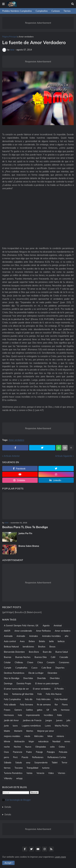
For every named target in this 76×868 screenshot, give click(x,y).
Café (53, 657)
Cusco (34, 668)
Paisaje (39, 752)
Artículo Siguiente (64, 456)
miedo (27, 736)
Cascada (64, 657)
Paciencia (17, 752)
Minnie (7, 742)
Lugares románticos (31, 726)
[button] (3, 4)
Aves (22, 641)
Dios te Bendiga (12, 678)
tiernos (7, 768)
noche (7, 747)
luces (15, 726)
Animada (8, 636)
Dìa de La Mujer (36, 673)
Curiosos (56, 11)
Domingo (8, 684)
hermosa (65, 710)
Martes (30, 731)
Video (51, 773)
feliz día (29, 699)
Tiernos (67, 11)
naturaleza (43, 742)
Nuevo (28, 747)
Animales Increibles (51, 636)
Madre (7, 731)
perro (6, 757)
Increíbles (48, 715)
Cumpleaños (42, 11)
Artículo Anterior (12, 456)
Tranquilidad (32, 768)
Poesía (25, 757)
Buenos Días (41, 657)
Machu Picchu (62, 726)
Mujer (31, 742)
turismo (46, 768)
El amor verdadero (42, 689)
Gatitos (29, 710)
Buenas (8, 657)
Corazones (64, 662)
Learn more (60, 857)
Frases (7, 710)
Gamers (18, 710)
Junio (6, 726)
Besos (52, 647)
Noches (17, 747)
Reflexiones (38, 757)
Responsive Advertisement (38, 23)
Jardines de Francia (32, 720)
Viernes (62, 773)
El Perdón (59, 689)
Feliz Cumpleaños (12, 699)
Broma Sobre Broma (29, 546)
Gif (48, 710)
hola (20, 715)
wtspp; (19, 778)
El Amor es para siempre (47, 684)
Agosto (46, 626)
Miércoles (39, 736)
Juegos (49, 720)
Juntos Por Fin (25, 533)
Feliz (40, 694)
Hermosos (9, 715)
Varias (29, 773)
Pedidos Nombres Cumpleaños (17, 11)
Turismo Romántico (13, 773)
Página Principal (10, 37)
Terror (64, 763)
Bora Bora (34, 652)
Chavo (30, 662)
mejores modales (12, 736)
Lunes (48, 726)
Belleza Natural (11, 647)
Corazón (51, 662)
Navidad (56, 742)
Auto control (10, 641)
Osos (6, 752)
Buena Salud (62, 652)
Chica (40, 662)
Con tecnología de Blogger (17, 800)
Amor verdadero (26, 37)
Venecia (40, 773)
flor (56, 705)
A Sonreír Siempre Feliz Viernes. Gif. (21, 626)
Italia (59, 715)
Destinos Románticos (14, 673)
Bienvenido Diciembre (14, 652)
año (67, 636)
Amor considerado (23, 631)
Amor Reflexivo (43, 631)
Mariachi (18, 731)
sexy (28, 763)
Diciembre (52, 673)
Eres (6, 694)
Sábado (8, 763)
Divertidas (28, 678)
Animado (21, 636)
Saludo (19, 763)
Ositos (62, 747)
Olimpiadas (41, 747)
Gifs (55, 710)
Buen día (47, 652)
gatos (40, 710)
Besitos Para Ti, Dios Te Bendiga (25, 527)
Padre (29, 752)
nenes (67, 742)
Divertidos (55, 678)
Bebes (32, 641)
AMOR (7, 631)
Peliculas (63, 752)
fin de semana (44, 705)
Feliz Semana (26, 705)
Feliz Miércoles (43, 699)
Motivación (19, 742)
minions (60, 736)
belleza (61, 641)
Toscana (19, 768)
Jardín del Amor (11, 720)
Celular (7, 662)
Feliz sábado (10, 705)
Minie (50, 736)
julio (68, 720)
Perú (15, 757)
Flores (65, 705)
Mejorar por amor (46, 731)
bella (51, 641)
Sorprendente (41, 763)
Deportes (60, 668)
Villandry (8, 778)
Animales (34, 636)
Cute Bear (46, 668)
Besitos (42, 647)
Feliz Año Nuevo (54, 694)
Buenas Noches (23, 657)
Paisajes (51, 752)
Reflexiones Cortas (57, 757)
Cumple (8, 668)
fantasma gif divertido (23, 694)
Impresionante (33, 715)
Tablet (55, 763)
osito (52, 747)
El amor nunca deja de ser (16, 689)
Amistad (58, 626)
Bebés (42, 641)
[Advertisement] (38, 221)
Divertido (41, 678)
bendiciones (28, 647)
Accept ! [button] (8, 863)
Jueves (59, 720)
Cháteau (19, 662)
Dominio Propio (24, 684)
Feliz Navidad (61, 699)
